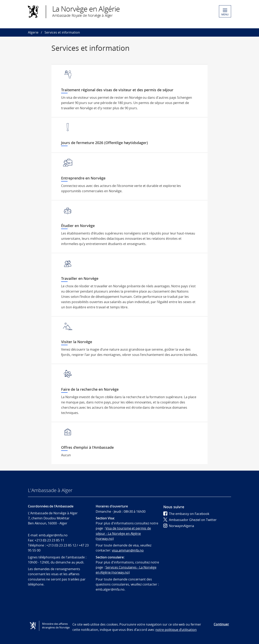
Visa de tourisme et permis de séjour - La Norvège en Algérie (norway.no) (123, 533)
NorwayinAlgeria (179, 526)
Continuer (221, 624)
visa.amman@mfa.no (128, 550)
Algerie (33, 32)
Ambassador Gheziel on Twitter (190, 520)
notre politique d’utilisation (176, 630)
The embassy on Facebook (186, 514)
